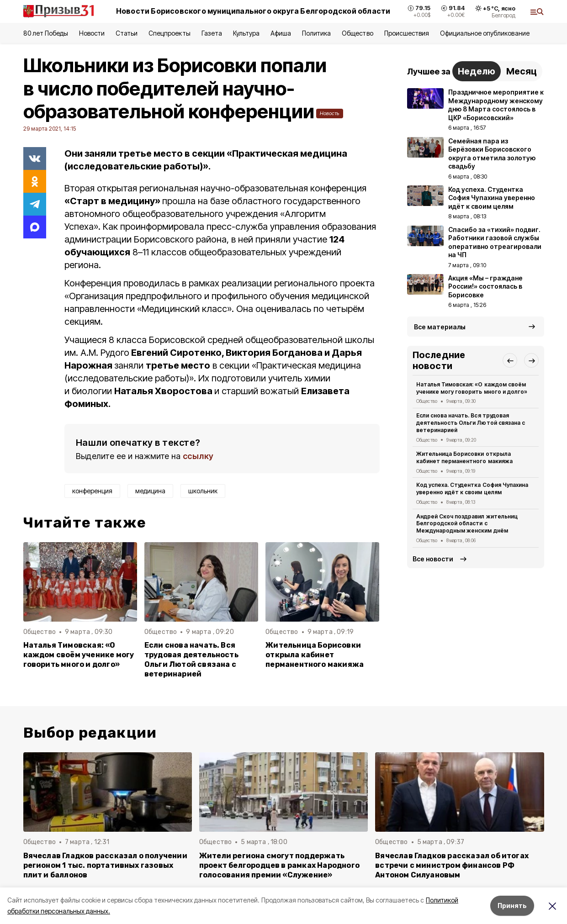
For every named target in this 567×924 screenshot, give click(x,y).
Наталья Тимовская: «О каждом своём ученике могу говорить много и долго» (79, 655)
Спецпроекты (169, 33)
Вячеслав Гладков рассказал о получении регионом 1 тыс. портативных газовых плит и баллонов (105, 865)
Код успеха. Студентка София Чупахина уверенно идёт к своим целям (472, 488)
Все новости (433, 559)
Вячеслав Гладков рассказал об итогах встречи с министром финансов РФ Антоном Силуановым (452, 865)
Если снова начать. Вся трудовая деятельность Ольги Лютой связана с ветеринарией (191, 660)
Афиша (281, 33)
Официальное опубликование (485, 33)
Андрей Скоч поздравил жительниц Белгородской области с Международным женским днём (467, 524)
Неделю (477, 71)
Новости (92, 33)
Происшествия (407, 33)
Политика (316, 33)
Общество (357, 33)
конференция (92, 491)
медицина (150, 491)
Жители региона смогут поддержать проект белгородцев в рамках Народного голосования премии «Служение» (279, 865)
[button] (510, 360)
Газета (212, 33)
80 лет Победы (46, 33)
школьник (203, 491)
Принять (512, 906)
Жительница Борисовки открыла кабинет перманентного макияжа (315, 655)
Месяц (522, 71)
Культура (246, 33)
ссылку (198, 456)
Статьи (127, 33)
